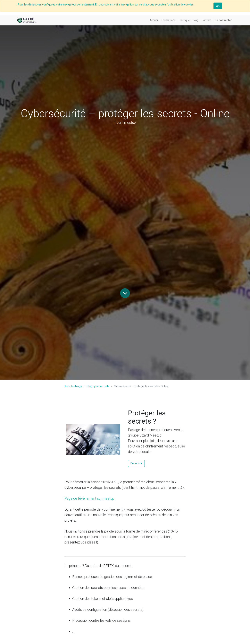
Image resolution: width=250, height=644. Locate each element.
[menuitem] (154, 20)
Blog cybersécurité (98, 386)
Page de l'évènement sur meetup (89, 498)
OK (218, 6)
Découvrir (136, 463)
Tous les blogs (73, 386)
